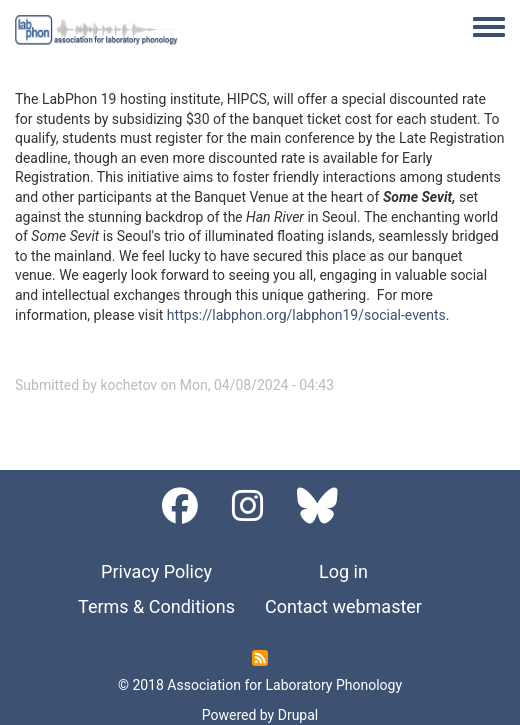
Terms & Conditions (156, 606)
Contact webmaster (343, 606)
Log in (343, 571)
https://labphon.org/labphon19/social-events (306, 315)
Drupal (298, 715)
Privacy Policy (156, 571)
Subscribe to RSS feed (260, 658)
